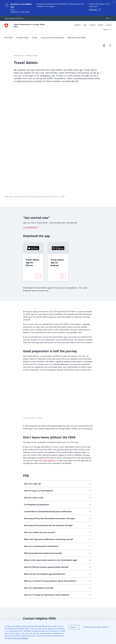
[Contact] (109, 25)
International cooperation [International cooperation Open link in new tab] (96, 582)
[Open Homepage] (25, 28)
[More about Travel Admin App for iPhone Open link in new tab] (38, 168)
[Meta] (93, 25)
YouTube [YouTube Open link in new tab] (62, 586)
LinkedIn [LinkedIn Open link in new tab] (48, 591)
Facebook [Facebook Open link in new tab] (48, 582)
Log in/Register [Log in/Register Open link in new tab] (30, 120)
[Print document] (104, 45)
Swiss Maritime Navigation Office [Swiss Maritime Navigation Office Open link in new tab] (96, 614)
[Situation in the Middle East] (58, 8)
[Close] (114, 2)
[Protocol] (92, 25)
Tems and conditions (20, 638)
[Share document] (110, 45)
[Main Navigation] (56, 38)
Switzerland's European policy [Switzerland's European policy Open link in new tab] (96, 589)
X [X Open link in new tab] (58, 582)
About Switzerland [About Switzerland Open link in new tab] (96, 597)
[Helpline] (78, 25)
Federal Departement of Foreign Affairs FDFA (30, 26)
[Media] (101, 25)
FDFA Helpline (49, 353)
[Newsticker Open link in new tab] (96, 10)
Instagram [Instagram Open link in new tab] (49, 586)
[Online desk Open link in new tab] (51, 599)
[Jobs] (85, 25)
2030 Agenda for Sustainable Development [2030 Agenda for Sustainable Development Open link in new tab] (96, 605)
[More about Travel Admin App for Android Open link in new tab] (63, 168)
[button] (9, 38)
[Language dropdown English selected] (108, 18)
